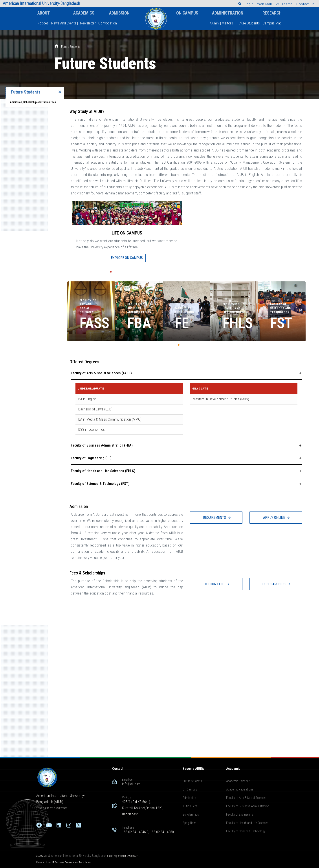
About (44, 13)
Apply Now (189, 823)
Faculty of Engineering (240, 814)
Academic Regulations (240, 789)
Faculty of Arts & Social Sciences (246, 798)
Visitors (227, 23)
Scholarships (191, 814)
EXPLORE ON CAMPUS (127, 258)
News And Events (64, 23)
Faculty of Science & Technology (246, 831)
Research (272, 13)
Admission (119, 13)
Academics (84, 13)
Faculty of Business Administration (248, 806)
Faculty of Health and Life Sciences (247, 823)
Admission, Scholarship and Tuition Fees (33, 102)
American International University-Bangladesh (79, 855)
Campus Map (272, 23)
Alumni (214, 23)
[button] (240, 4)
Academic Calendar (238, 781)
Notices (43, 23)
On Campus (187, 13)
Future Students (248, 23)
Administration (228, 13)
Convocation (108, 23)
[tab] (186, 373)
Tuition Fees (190, 806)
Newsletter (88, 23)
